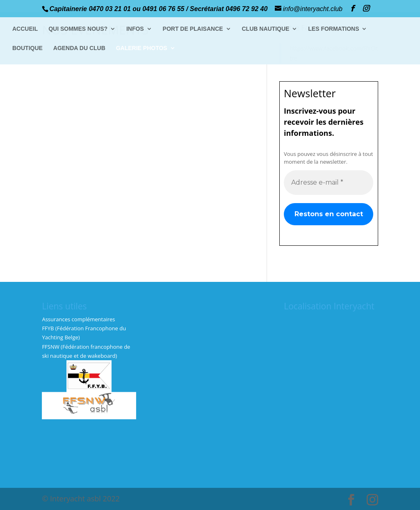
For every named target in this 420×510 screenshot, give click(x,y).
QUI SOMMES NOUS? (78, 29)
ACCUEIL (25, 29)
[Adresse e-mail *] (329, 182)
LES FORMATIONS (333, 29)
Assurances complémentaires (78, 319)
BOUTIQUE (27, 48)
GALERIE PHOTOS (142, 48)
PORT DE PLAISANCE (193, 29)
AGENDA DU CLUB (79, 48)
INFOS (135, 29)
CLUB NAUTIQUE (266, 29)
